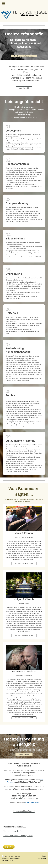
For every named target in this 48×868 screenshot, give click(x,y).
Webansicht (42, 858)
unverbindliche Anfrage (24, 811)
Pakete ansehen (24, 754)
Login (44, 856)
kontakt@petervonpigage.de (27, 798)
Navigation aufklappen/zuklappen (24, 3)
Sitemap (17, 856)
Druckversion (8, 856)
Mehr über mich (24, 88)
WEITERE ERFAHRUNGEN (24, 563)
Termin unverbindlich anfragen (24, 56)
